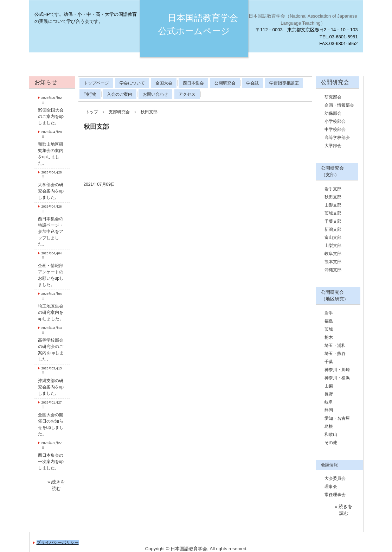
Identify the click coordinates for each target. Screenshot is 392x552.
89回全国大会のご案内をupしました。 (51, 116)
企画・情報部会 (339, 105)
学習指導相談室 (284, 83)
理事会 (331, 487)
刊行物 (90, 94)
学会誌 (252, 83)
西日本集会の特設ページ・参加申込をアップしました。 (51, 231)
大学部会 (333, 146)
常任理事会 (335, 495)
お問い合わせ (155, 94)
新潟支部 (333, 229)
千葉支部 (333, 221)
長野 (329, 394)
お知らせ (46, 82)
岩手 (329, 313)
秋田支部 (333, 197)
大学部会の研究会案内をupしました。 (51, 191)
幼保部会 (333, 113)
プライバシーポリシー (58, 543)
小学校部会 (335, 121)
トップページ (96, 83)
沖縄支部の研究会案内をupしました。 (51, 387)
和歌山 (331, 434)
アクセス (187, 94)
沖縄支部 (333, 270)
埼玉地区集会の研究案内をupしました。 (51, 312)
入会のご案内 (120, 94)
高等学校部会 (337, 138)
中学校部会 (335, 129)
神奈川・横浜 (337, 378)
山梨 (329, 386)
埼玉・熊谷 (335, 354)
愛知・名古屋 (337, 418)
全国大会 (164, 83)
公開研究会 (225, 83)
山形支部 (333, 205)
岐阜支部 (333, 254)
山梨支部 (333, 246)
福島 (329, 321)
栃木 (329, 337)
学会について (132, 83)
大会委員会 (335, 478)
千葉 (329, 362)
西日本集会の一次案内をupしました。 (51, 462)
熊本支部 (333, 262)
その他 (331, 443)
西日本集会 (193, 83)
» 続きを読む (56, 485)
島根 (329, 426)
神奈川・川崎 (337, 370)
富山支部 (333, 237)
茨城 (329, 329)
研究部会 (333, 97)
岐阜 (329, 402)
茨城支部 (333, 213)
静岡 (329, 410)
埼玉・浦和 (335, 345)
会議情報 (329, 465)
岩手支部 (333, 189)
